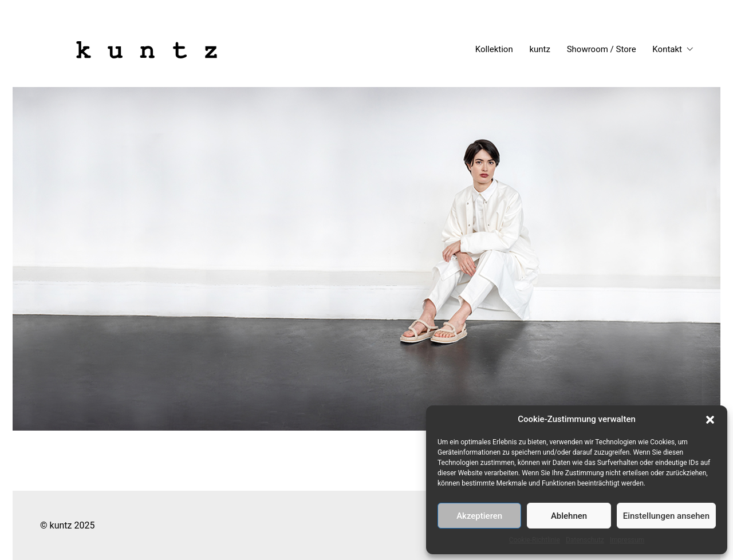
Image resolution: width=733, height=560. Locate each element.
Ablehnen (569, 516)
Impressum (627, 540)
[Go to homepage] (147, 50)
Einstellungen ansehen (666, 516)
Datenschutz (585, 540)
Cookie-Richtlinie (535, 540)
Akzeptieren (479, 516)
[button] (710, 420)
